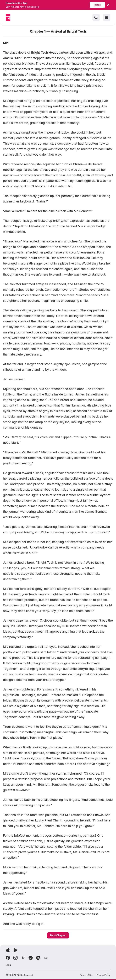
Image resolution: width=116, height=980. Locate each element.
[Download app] (8, 950)
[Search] (96, 17)
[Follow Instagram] (15, 958)
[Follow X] (23, 958)
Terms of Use (87, 975)
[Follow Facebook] (8, 958)
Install (97, 5)
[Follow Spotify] (31, 958)
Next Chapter (58, 935)
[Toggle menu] (107, 17)
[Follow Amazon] (46, 958)
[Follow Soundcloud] (38, 958)
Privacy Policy (103, 975)
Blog (8, 965)
